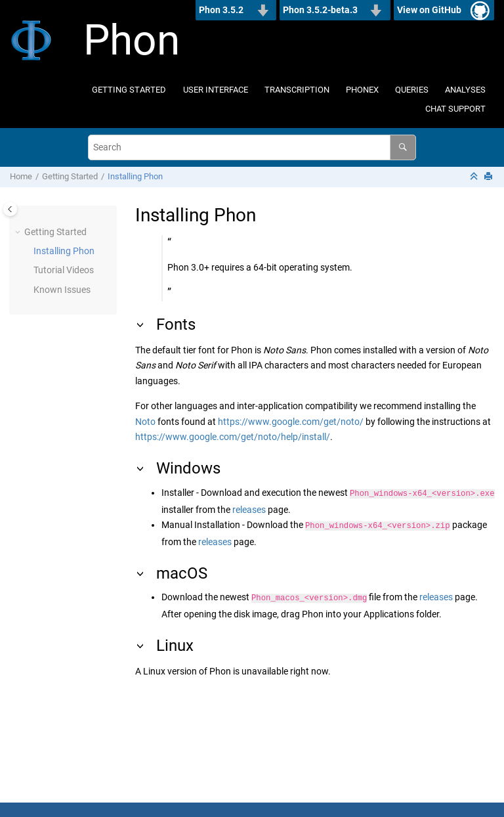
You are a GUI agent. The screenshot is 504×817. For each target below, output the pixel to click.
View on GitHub (429, 10)
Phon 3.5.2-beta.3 (320, 10)
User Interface (216, 90)
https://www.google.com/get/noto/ (291, 422)
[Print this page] (490, 177)
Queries (412, 90)
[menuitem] (129, 90)
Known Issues (62, 290)
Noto (145, 422)
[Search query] (252, 147)
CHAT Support (455, 109)
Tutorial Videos (64, 270)
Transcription (297, 90)
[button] (19, 232)
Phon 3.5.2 (221, 10)
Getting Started (129, 90)
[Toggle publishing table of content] (10, 209)
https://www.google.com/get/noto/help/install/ (233, 437)
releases (249, 508)
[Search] (403, 147)
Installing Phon (135, 176)
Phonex (362, 90)
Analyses (465, 90)
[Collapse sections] (475, 177)
